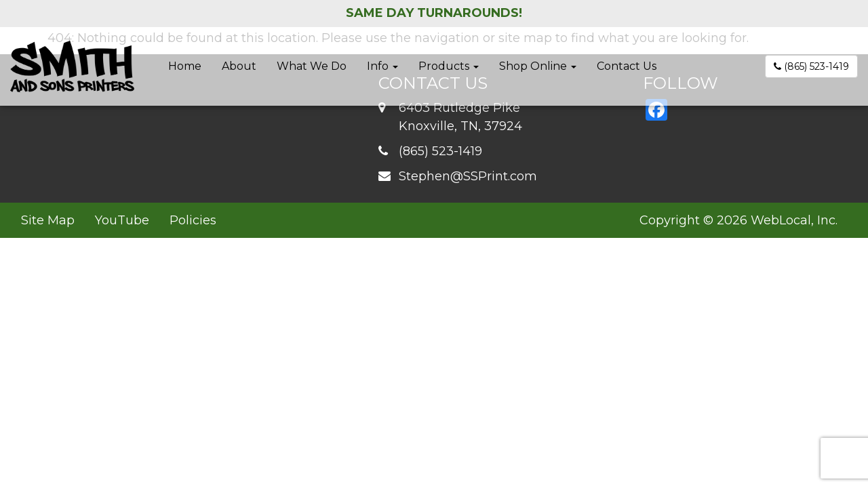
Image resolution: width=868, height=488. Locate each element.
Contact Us (627, 66)
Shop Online (538, 66)
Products (449, 66)
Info (382, 66)
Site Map (48, 220)
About (239, 66)
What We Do (312, 66)
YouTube (122, 220)
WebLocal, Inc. (794, 220)
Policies (193, 220)
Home (185, 66)
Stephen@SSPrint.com (468, 176)
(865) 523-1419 (811, 66)
